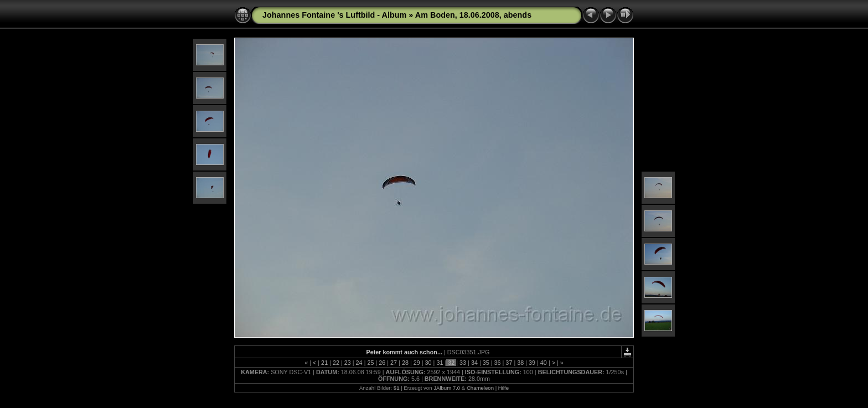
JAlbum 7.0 (447, 388)
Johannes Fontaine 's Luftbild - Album (334, 15)
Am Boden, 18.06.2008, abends (473, 15)
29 (417, 363)
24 (359, 363)
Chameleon (480, 388)
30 (428, 363)
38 (520, 363)
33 (463, 363)
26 (382, 363)
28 (405, 363)
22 (336, 363)
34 (474, 363)
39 (532, 363)
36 (498, 363)
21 (324, 363)
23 (348, 363)
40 (544, 363)
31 (440, 363)
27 (394, 363)
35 (486, 363)
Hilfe (503, 388)
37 (509, 363)
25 (370, 363)
